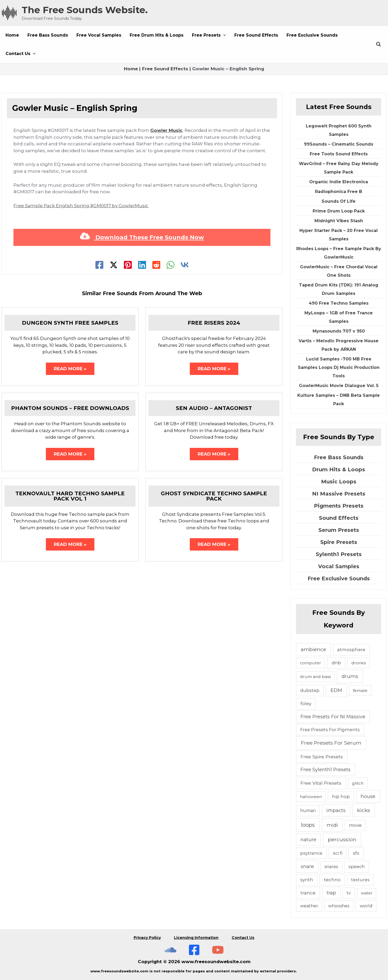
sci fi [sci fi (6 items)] (338, 853)
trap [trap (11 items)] (331, 893)
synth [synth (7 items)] (307, 880)
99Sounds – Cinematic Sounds (339, 144)
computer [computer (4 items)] (311, 663)
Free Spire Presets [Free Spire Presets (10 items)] (322, 757)
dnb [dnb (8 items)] (336, 663)
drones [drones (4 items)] (359, 663)
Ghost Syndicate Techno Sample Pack (214, 496)
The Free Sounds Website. (85, 10)
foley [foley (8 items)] (306, 704)
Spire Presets (339, 542)
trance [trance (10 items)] (308, 893)
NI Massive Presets (339, 494)
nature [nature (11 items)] (308, 840)
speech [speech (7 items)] (357, 867)
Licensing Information (196, 938)
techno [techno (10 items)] (332, 880)
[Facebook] (99, 265)
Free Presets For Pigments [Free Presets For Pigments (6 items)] (330, 730)
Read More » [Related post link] (70, 369)
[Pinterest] (128, 265)
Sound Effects (339, 518)
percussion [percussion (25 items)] (342, 839)
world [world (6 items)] (366, 906)
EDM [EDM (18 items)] (336, 690)
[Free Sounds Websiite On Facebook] (194, 950)
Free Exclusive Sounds (339, 578)
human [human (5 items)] (308, 811)
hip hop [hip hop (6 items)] (341, 796)
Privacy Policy (147, 938)
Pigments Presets (339, 506)
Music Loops (339, 482)
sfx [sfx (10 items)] (356, 853)
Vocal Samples (339, 566)
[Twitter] (114, 265)
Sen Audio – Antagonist (214, 408)
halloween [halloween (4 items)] (311, 797)
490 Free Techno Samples (339, 303)
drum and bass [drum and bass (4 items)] (315, 677)
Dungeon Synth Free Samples (70, 323)
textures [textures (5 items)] (360, 880)
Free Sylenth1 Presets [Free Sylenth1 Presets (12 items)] (326, 769)
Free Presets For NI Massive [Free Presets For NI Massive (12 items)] (333, 717)
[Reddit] (156, 265)
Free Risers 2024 (214, 323)
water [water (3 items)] (367, 893)
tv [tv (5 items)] (349, 893)
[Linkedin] (142, 265)
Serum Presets (339, 530)
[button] (209, 35)
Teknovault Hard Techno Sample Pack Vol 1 (70, 496)
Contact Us (243, 938)
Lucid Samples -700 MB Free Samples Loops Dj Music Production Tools (339, 367)
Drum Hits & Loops (339, 469)
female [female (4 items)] (360, 691)
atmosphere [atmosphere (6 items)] (351, 650)
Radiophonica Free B (339, 192)
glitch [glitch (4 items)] (358, 783)
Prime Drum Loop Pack (339, 211)
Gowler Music (166, 130)
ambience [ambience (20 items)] (313, 649)
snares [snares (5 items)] (331, 867)
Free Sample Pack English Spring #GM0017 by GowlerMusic (81, 206)
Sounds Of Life (339, 201)
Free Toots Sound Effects (339, 154)
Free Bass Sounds (339, 457)
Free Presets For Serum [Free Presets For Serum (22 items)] (331, 743)
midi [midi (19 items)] (332, 825)
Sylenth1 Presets (339, 554)
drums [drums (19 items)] (350, 676)
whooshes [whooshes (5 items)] (339, 906)
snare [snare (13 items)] (307, 866)
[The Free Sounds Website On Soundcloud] (170, 950)
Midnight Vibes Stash (339, 221)
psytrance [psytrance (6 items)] (311, 853)
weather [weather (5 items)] (309, 906)
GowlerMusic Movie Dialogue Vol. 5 (339, 386)
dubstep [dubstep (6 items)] (310, 690)
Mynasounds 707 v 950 (339, 331)
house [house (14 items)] (368, 796)
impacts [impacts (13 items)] (336, 810)
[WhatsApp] (171, 265)
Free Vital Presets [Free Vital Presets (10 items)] (321, 783)
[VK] (185, 265)
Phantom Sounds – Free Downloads (70, 408)
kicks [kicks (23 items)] (364, 810)
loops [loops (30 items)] (308, 825)
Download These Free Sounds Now (142, 237)
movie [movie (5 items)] (355, 825)
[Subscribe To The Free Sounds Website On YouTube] (218, 950)
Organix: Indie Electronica (339, 182)
